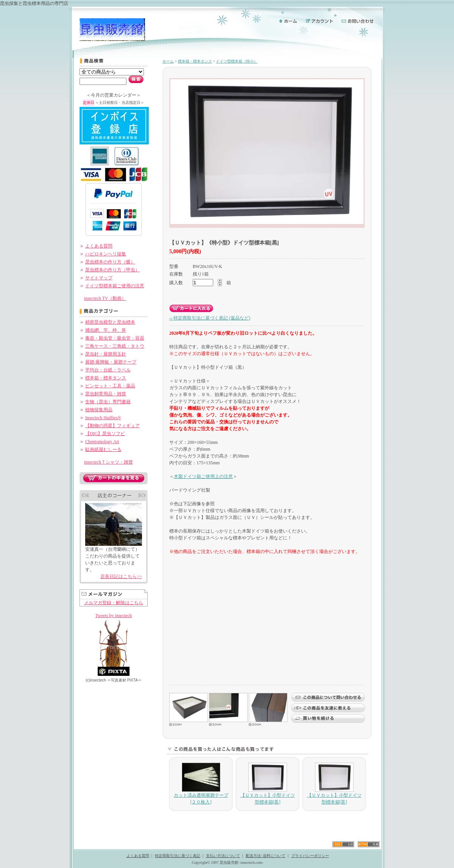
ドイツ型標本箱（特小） (237, 61)
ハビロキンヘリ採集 (106, 254)
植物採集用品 (99, 410)
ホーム (168, 61)
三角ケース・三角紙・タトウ (115, 346)
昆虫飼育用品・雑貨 (106, 394)
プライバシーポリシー (310, 856)
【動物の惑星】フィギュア (112, 426)
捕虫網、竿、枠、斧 (106, 330)
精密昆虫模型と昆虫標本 (110, 322)
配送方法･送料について (266, 856)
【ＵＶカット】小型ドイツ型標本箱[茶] (334, 784)
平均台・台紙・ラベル (108, 370)
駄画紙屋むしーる (103, 450)
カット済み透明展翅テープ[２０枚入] (201, 784)
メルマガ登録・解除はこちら (114, 603)
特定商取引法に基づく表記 (178, 856)
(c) (96, 680)
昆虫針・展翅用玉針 (106, 354)
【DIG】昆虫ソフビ (105, 434)
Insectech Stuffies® (103, 418)
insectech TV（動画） (105, 298)
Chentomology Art (102, 442)
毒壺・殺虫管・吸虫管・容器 (115, 338)
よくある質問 (99, 246)
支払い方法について (223, 856)
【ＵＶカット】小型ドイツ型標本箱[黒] (268, 784)
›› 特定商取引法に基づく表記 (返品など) (210, 318)
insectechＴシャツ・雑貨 (108, 462)
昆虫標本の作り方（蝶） (110, 262)
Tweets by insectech (114, 616)
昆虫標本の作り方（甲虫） (112, 270)
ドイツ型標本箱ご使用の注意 (115, 286)
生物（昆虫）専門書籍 (108, 402)
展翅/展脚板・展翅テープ (111, 362)
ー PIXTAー (124, 680)
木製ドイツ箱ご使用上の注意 (203, 476)
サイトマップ (99, 278)
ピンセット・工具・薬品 (110, 386)
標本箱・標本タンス (106, 378)
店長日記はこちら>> (121, 577)
